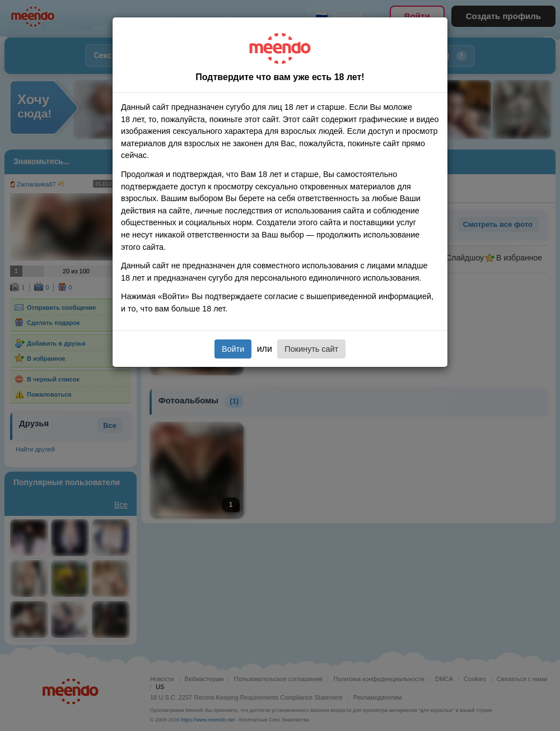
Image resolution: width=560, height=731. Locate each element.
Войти (233, 349)
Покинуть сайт (311, 349)
